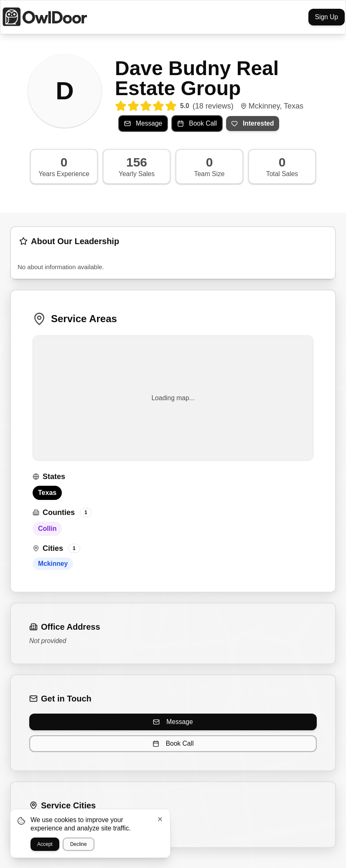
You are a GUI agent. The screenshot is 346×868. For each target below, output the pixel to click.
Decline (79, 844)
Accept (45, 844)
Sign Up (327, 17)
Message (173, 722)
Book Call (173, 743)
